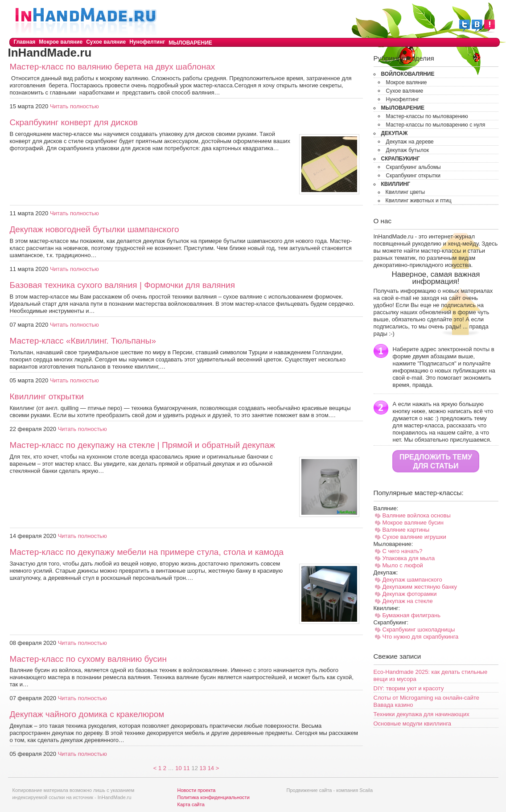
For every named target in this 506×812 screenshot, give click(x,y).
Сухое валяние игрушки (414, 537)
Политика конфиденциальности (214, 797)
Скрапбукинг (401, 159)
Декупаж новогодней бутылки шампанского (95, 229)
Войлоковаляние (408, 74)
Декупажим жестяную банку (420, 587)
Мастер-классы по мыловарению (427, 116)
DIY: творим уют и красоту (409, 688)
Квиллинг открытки (47, 396)
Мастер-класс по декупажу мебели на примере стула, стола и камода (147, 552)
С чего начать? (403, 551)
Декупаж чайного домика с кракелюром (87, 714)
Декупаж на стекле (408, 601)
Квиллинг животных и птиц (419, 201)
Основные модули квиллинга (413, 724)
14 (211, 768)
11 (186, 768)
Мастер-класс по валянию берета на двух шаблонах (113, 67)
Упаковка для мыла (409, 558)
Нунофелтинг (147, 42)
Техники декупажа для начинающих (422, 714)
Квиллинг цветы (405, 192)
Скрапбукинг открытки (413, 176)
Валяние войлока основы (417, 515)
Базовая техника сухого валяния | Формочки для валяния (123, 285)
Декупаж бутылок (408, 150)
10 (178, 768)
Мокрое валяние (61, 42)
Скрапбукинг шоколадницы (419, 630)
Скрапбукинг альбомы (413, 167)
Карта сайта (191, 804)
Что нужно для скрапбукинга (421, 637)
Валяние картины (406, 530)
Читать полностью (74, 106)
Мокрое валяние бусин (413, 523)
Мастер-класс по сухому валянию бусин (88, 659)
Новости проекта (197, 790)
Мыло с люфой (403, 565)
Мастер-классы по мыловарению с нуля (436, 125)
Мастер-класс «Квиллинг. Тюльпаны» (83, 341)
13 (203, 768)
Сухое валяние (106, 42)
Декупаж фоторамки (410, 594)
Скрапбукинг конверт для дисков (74, 122)
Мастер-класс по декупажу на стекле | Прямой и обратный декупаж (142, 445)
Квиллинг (396, 184)
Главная (25, 42)
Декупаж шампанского (412, 580)
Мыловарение (190, 43)
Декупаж (395, 133)
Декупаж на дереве (410, 142)
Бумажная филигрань (411, 615)
